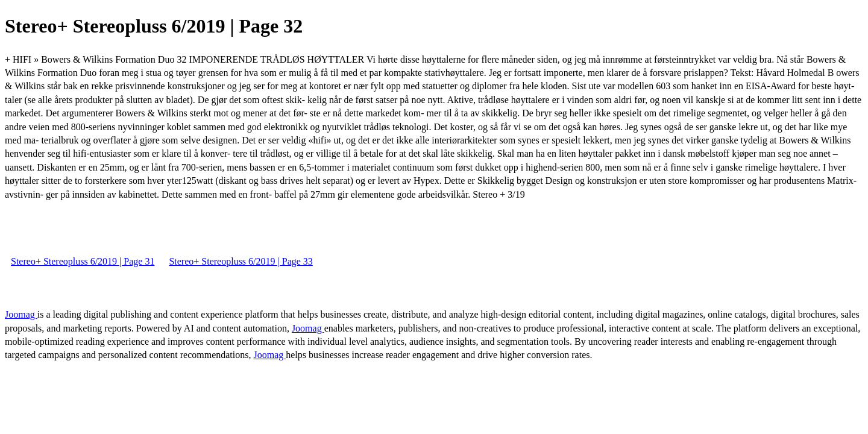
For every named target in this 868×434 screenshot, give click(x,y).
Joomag (21, 314)
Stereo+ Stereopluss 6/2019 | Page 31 (83, 261)
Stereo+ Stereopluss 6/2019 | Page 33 (241, 261)
